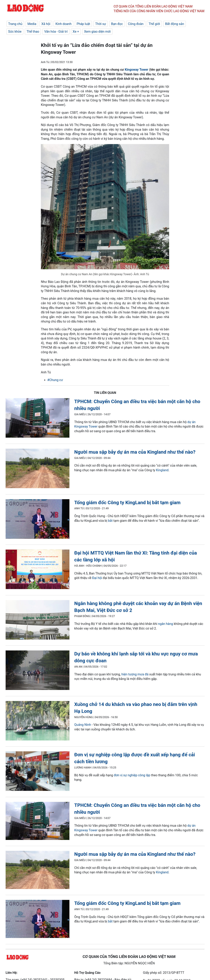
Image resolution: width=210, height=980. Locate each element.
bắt (110, 521)
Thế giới (154, 24)
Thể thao (33, 31)
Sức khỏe (15, 31)
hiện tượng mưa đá (135, 674)
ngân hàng (166, 624)
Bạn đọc (117, 24)
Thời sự (101, 24)
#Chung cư (55, 380)
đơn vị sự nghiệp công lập (132, 775)
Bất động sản (175, 24)
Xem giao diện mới (97, 31)
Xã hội (46, 24)
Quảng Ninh (83, 725)
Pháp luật (83, 24)
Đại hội (97, 578)
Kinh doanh (63, 24)
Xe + (76, 31)
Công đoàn (136, 24)
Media (32, 24)
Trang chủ (15, 24)
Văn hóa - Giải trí (56, 31)
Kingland (162, 470)
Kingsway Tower (136, 70)
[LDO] (38, 419)
